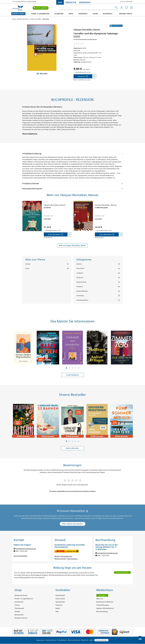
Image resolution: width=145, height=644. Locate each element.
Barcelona (79, 264)
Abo (57, 612)
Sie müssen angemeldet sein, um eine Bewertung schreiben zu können (72, 491)
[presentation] (23, 209)
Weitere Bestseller (72, 448)
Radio (58, 608)
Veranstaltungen (103, 605)
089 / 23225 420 (103, 556)
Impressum (41, 640)
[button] (66, 368)
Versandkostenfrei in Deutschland (25, 1)
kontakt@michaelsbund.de (26, 549)
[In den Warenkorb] (83, 76)
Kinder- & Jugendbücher (40, 14)
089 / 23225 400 (21, 551)
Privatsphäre (62, 640)
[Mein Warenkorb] (131, 8)
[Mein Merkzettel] (127, 8)
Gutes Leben (60, 599)
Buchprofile (108, 14)
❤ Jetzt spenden (41, 8)
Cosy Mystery (80, 278)
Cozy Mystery (80, 273)
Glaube (95, 14)
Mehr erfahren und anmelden (73, 524)
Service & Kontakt (126, 1)
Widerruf (85, 640)
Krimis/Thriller (80, 269)
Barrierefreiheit (74, 640)
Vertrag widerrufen (101, 640)
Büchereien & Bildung (105, 602)
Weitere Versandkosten (63, 556)
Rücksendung (72, 559)
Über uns (100, 599)
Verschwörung (80, 296)
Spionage (28, 264)
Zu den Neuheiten (72, 375)
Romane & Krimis (18, 14)
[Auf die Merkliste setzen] (94, 76)
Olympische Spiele (81, 282)
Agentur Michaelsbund (105, 608)
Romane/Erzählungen (82, 291)
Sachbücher (59, 14)
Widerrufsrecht (60, 559)
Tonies (71, 14)
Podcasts (59, 605)
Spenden (102, 595)
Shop (60, 3)
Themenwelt (83, 14)
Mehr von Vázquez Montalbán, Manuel (72, 245)
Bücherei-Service (126, 14)
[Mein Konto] (122, 8)
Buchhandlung (102, 612)
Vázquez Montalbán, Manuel (87, 30)
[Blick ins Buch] (42, 74)
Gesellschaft (60, 595)
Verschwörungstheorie (82, 300)
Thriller (27, 269)
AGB (91, 640)
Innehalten (71, 3)
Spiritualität (60, 602)
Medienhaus (85, 3)
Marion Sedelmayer (30, 134)
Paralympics (80, 287)
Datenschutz (51, 640)
